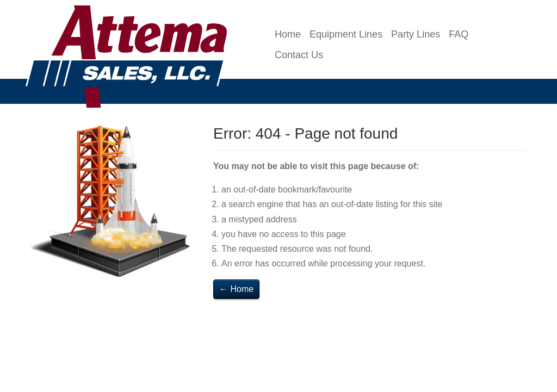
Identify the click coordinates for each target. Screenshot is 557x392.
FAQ (459, 34)
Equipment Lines (346, 34)
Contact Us (299, 55)
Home (288, 34)
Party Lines (416, 34)
